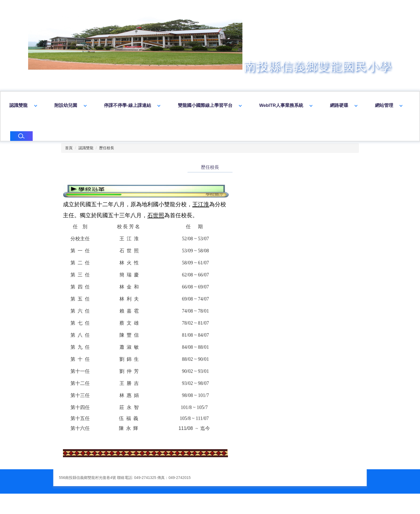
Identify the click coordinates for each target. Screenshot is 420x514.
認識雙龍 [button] (59, 105)
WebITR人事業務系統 (322, 105)
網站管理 (18, 134)
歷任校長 (107, 156)
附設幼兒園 (106, 105)
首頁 (69, 156)
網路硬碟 (380, 105)
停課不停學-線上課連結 (168, 105)
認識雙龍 (86, 156)
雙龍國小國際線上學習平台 (246, 105)
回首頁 (16, 105)
